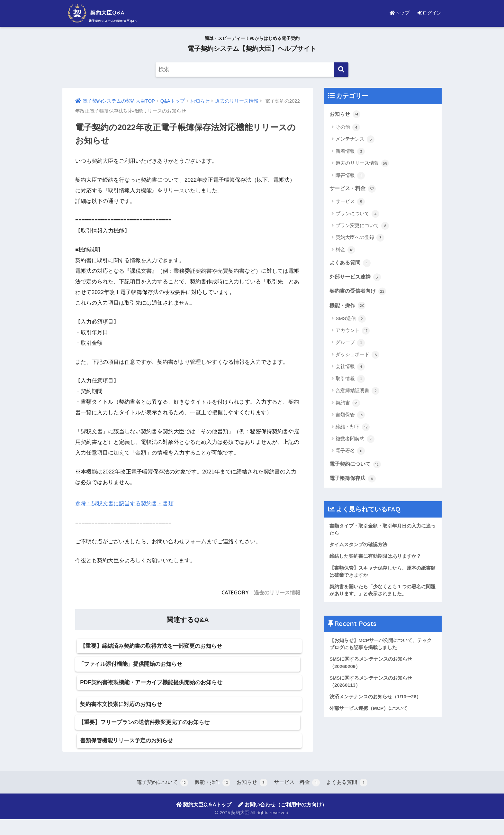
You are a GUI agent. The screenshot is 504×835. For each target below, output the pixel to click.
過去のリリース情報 (277, 592)
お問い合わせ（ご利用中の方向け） (283, 820)
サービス (350, 202)
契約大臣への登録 (360, 238)
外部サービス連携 (356, 278)
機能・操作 (348, 306)
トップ (398, 13)
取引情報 (350, 380)
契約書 (348, 404)
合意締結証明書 (357, 392)
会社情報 (350, 368)
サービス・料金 (354, 188)
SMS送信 (351, 320)
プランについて (357, 214)
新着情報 (350, 151)
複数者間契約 (355, 440)
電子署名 (350, 452)
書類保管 (350, 416)
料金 (345, 250)
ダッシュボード (357, 356)
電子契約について (356, 465)
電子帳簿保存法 (354, 480)
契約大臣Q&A (102, 12)
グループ (350, 344)
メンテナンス (355, 140)
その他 (348, 127)
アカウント (353, 332)
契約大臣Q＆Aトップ (204, 820)
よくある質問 (351, 263)
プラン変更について (362, 226)
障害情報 (350, 176)
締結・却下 (353, 428)
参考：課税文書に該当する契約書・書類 (124, 504)
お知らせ (346, 114)
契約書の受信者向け (359, 292)
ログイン (429, 13)
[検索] (341, 70)
